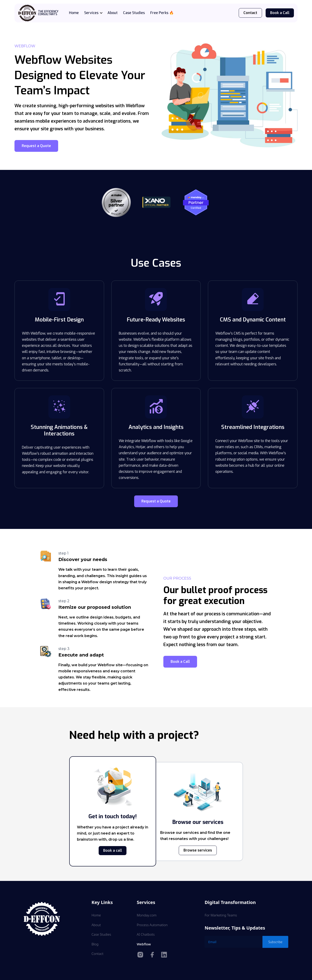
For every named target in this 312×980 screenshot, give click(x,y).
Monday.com (146, 915)
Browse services (198, 850)
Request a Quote (36, 146)
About (113, 13)
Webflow (144, 944)
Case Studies (134, 13)
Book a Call (280, 13)
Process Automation (152, 925)
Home (74, 13)
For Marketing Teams (221, 915)
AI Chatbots (146, 934)
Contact (250, 13)
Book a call (113, 850)
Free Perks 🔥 (162, 13)
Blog (95, 944)
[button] (96, 13)
